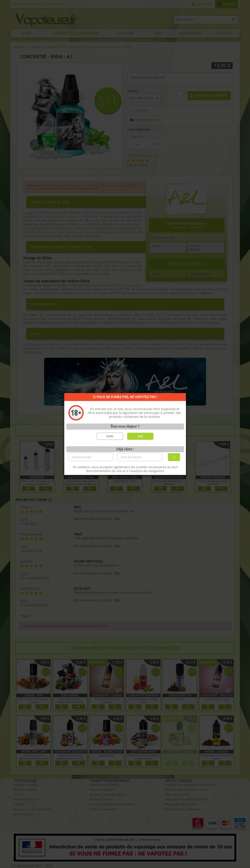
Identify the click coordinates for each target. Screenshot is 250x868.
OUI (140, 436)
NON (110, 436)
